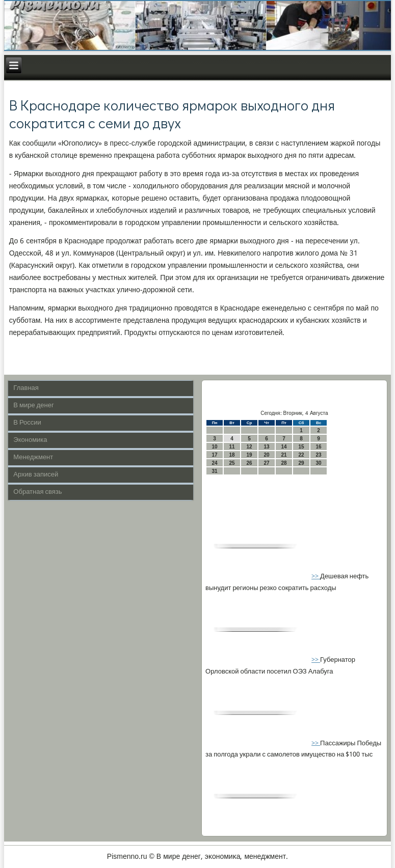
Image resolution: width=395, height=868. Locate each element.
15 (301, 447)
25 (232, 463)
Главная (26, 388)
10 (215, 447)
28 (284, 463)
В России (27, 423)
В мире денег (33, 405)
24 (215, 463)
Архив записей (36, 475)
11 (232, 447)
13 (267, 447)
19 (249, 455)
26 (249, 463)
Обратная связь (37, 492)
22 (301, 455)
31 (215, 471)
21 (284, 455)
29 (301, 463)
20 (267, 455)
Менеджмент (33, 457)
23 (319, 455)
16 (319, 447)
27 (267, 463)
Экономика (30, 440)
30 (319, 463)
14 (284, 447)
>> (316, 577)
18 (232, 455)
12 (249, 447)
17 (215, 455)
